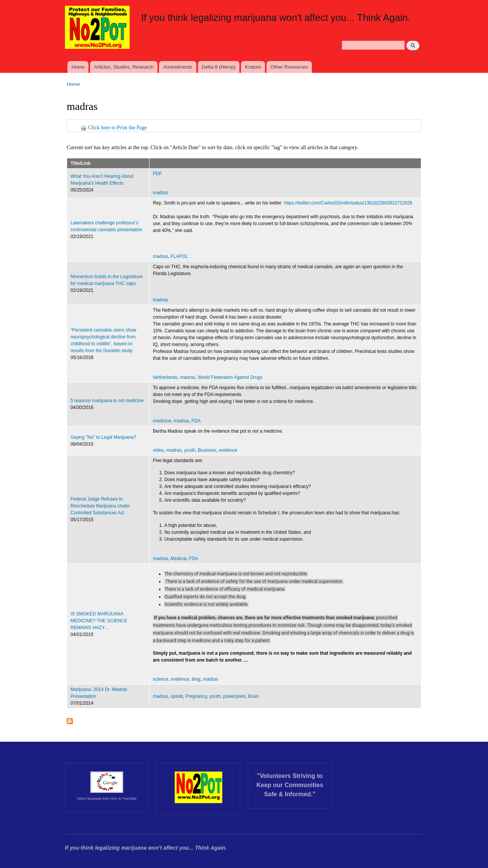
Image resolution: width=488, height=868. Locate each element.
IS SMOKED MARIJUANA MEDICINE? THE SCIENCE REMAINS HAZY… (99, 621)
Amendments (178, 67)
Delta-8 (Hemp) (219, 67)
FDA (196, 421)
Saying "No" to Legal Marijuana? (103, 437)
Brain (254, 696)
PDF (158, 174)
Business (207, 450)
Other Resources (289, 67)
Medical (179, 559)
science (161, 679)
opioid (177, 696)
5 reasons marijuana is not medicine (107, 401)
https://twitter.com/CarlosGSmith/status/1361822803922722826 (348, 203)
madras (161, 193)
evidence (228, 450)
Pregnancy (196, 696)
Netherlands (165, 377)
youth (190, 450)
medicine (162, 421)
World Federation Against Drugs (230, 377)
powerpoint (234, 696)
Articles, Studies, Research (124, 67)
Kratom (253, 67)
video (158, 450)
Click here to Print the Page (114, 128)
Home (78, 67)
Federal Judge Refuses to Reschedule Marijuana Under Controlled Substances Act (100, 506)
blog (196, 679)
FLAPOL (180, 256)
